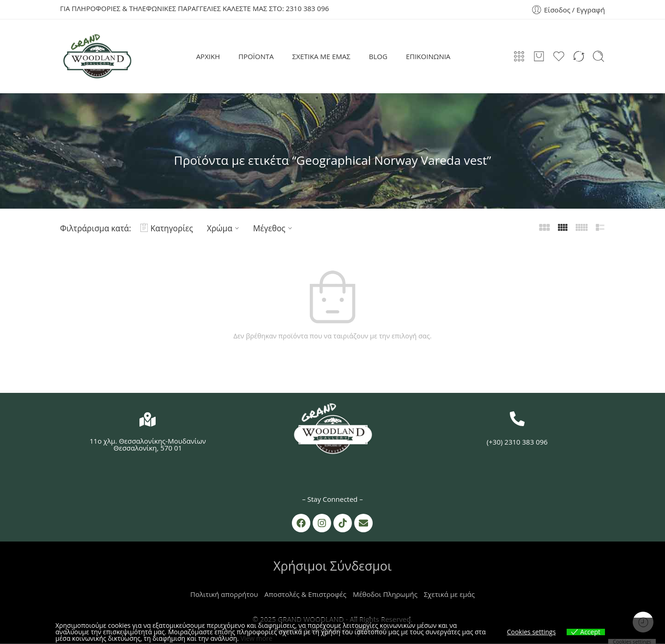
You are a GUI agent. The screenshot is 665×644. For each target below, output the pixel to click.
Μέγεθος (274, 228)
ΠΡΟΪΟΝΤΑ (256, 56)
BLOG (378, 56)
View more (257, 638)
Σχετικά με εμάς (449, 595)
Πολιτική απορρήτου (224, 595)
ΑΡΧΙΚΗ (208, 56)
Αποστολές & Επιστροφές (305, 595)
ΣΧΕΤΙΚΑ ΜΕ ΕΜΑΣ (321, 56)
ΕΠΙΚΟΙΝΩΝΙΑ (428, 56)
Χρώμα (224, 228)
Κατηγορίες (167, 228)
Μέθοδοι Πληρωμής (385, 595)
